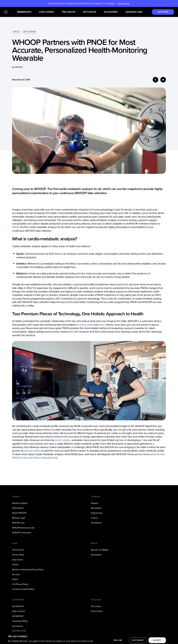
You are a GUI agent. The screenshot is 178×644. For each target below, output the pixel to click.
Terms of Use (18, 550)
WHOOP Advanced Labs (23, 528)
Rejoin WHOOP (19, 513)
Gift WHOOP (18, 616)
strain (90, 325)
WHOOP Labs (18, 523)
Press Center (97, 611)
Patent (15, 579)
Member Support (20, 503)
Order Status (18, 508)
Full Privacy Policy (20, 584)
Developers (96, 508)
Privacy (15, 565)
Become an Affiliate (100, 550)
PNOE (16, 227)
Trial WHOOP (68, 12)
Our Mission (96, 523)
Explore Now (124, 3)
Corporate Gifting (20, 621)
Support (95, 503)
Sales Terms (17, 560)
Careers (94, 518)
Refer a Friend (18, 611)
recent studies (63, 440)
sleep (102, 325)
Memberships (24, 12)
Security (16, 574)
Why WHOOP (90, 12)
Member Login (19, 518)
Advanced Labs (134, 12)
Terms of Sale (18, 555)
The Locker (96, 606)
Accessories (111, 12)
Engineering (97, 513)
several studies (32, 451)
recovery (81, 325)
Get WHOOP (18, 606)
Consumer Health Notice (23, 589)
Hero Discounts (19, 631)
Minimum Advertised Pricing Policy (28, 570)
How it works (46, 12)
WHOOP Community (22, 533)
